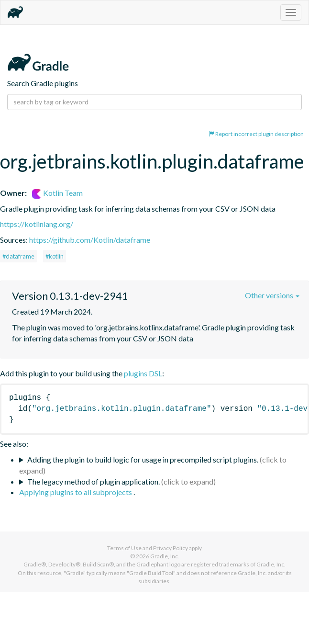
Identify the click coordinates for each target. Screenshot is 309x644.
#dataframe (18, 256)
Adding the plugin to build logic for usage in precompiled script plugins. (143, 459)
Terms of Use (124, 548)
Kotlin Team (57, 193)
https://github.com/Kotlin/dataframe (90, 240)
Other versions (272, 295)
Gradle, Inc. (165, 556)
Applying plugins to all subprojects (76, 492)
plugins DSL (143, 373)
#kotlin (55, 256)
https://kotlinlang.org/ (37, 224)
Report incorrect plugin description (256, 134)
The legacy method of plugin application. (94, 481)
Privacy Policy (171, 548)
